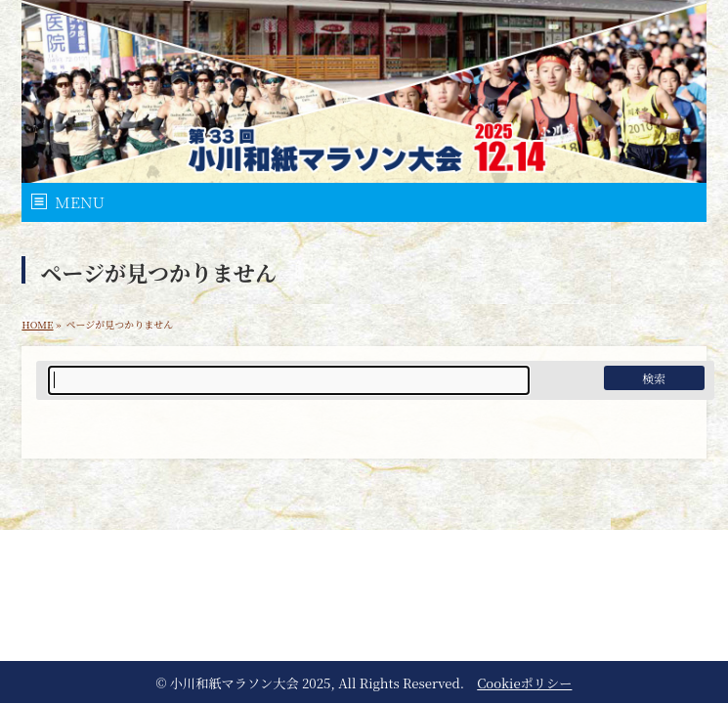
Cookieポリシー (524, 683)
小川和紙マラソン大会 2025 (251, 683)
